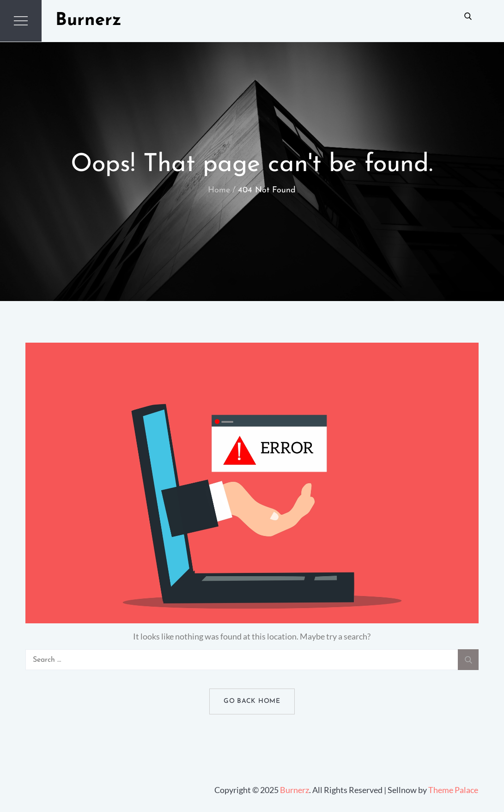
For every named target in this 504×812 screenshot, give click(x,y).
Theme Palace (453, 790)
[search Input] (252, 660)
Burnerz (88, 21)
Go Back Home (252, 701)
